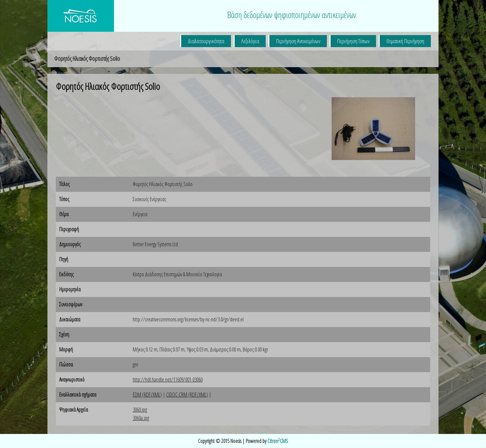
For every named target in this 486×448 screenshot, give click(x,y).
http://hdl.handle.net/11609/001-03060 (168, 380)
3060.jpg (140, 410)
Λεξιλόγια (250, 41)
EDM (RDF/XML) (147, 395)
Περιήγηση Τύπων (353, 41)
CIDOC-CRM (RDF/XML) (187, 395)
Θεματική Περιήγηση (405, 41)
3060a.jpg (141, 418)
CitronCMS (278, 441)
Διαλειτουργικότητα (206, 41)
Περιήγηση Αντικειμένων (298, 41)
